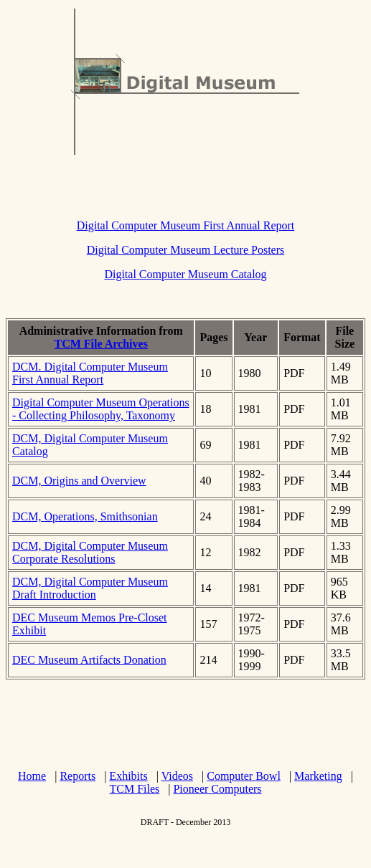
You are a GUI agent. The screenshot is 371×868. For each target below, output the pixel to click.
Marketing (318, 776)
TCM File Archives (101, 344)
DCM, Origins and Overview (79, 481)
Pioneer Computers (217, 789)
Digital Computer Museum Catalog (185, 274)
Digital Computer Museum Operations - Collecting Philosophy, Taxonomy (101, 409)
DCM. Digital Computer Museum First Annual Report (90, 373)
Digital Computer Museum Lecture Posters (186, 250)
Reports (78, 776)
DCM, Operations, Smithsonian (85, 516)
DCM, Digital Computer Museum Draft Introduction (90, 588)
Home (32, 776)
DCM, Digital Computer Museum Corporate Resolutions (90, 552)
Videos (177, 776)
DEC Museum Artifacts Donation (89, 660)
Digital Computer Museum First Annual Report (186, 225)
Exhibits (128, 776)
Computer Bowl (244, 776)
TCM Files (134, 789)
